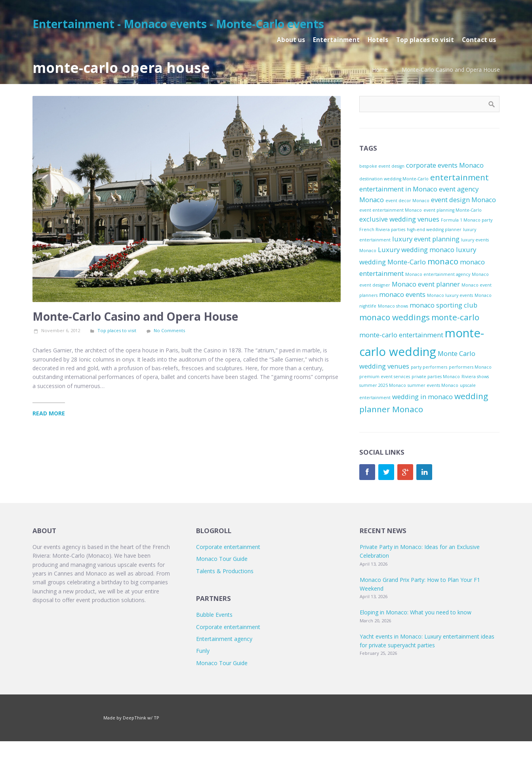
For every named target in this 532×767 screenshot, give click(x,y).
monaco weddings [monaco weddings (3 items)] (395, 317)
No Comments (169, 330)
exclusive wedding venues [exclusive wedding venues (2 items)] (399, 219)
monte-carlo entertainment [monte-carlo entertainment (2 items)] (401, 335)
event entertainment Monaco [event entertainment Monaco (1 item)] (391, 210)
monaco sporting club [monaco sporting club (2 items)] (443, 305)
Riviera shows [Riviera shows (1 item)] (475, 377)
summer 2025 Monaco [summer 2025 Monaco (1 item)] (383, 385)
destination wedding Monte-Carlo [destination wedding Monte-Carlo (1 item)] (394, 179)
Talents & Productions (225, 571)
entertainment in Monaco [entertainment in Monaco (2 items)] (398, 189)
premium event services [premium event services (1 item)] (385, 377)
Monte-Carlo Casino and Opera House (135, 316)
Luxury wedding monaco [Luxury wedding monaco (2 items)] (416, 250)
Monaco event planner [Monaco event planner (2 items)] (426, 284)
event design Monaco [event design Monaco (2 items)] (463, 200)
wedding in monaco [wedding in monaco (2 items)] (422, 397)
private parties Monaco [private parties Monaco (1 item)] (436, 377)
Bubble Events (214, 615)
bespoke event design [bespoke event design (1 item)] (382, 166)
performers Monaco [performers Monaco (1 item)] (470, 367)
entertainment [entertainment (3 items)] (460, 177)
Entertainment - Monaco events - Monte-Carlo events (178, 24)
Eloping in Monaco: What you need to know (416, 612)
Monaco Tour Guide (222, 559)
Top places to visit (117, 330)
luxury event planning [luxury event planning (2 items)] (426, 239)
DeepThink (134, 718)
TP (156, 718)
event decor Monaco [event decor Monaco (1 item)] (407, 201)
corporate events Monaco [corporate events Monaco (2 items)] (445, 165)
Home (380, 70)
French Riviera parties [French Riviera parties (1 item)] (382, 230)
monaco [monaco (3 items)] (443, 261)
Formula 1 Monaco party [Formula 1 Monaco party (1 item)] (467, 220)
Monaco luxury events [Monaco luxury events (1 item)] (450, 295)
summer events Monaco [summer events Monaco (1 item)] (433, 385)
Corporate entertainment (228, 547)
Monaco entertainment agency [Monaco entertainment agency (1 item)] (438, 274)
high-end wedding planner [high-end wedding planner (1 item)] (434, 230)
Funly (203, 651)
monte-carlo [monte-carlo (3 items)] (455, 317)
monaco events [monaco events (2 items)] (402, 294)
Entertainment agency (224, 639)
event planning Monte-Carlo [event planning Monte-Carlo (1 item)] (453, 210)
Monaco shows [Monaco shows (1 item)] (393, 306)
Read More (49, 413)
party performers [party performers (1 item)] (429, 367)
